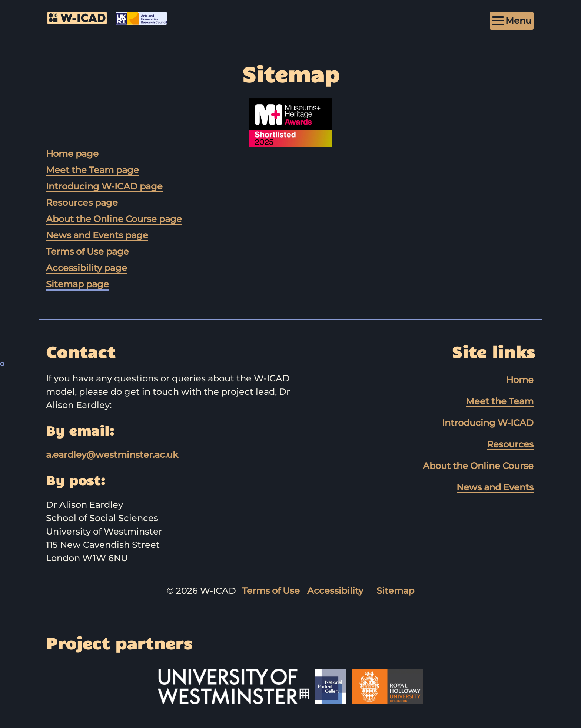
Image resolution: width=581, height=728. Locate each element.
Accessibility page (87, 268)
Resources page (82, 203)
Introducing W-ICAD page (104, 186)
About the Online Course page (114, 219)
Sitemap (395, 591)
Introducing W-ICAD (488, 423)
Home (520, 380)
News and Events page (97, 235)
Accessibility (335, 591)
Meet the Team (500, 401)
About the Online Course (478, 466)
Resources (510, 444)
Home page (72, 154)
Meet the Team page (92, 170)
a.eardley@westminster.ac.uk (112, 455)
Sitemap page (77, 284)
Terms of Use (271, 591)
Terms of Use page (87, 252)
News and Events (495, 487)
